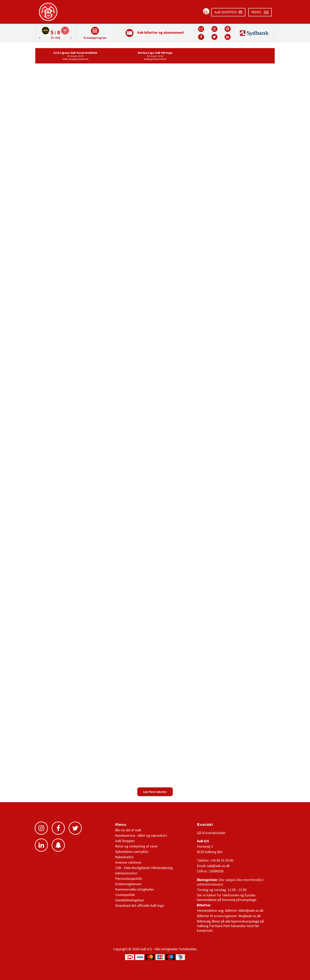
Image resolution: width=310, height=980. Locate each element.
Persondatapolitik (129, 879)
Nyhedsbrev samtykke (132, 852)
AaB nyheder (129, 826)
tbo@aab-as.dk (250, 916)
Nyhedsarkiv (124, 857)
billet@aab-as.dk (251, 910)
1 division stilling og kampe (220, 826)
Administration (126, 873)
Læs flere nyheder (155, 792)
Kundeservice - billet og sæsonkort (141, 835)
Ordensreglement (129, 884)
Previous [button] (71, 38)
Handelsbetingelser (130, 900)
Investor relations (128, 862)
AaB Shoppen (125, 841)
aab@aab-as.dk (218, 866)
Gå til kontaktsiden (211, 833)
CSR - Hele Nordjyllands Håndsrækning (144, 868)
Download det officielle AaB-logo (140, 905)
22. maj (55, 38)
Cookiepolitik (125, 895)
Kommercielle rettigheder (134, 889)
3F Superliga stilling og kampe (216, 826)
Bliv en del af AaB (128, 830)
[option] (55, 33)
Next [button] (39, 38)
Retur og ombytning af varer (136, 846)
